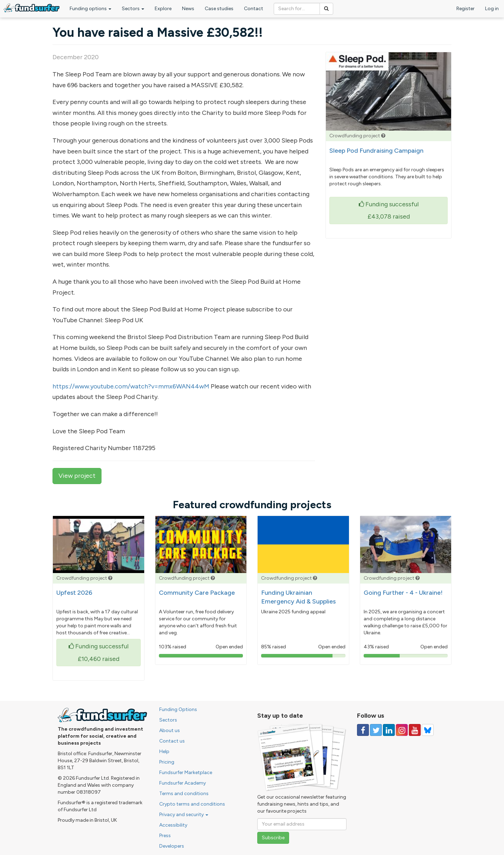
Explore (163, 9)
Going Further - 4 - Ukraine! (403, 593)
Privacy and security (184, 815)
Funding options (90, 9)
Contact (254, 9)
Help (164, 751)
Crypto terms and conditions (192, 804)
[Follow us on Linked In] (389, 730)
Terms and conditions (184, 794)
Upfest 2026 (74, 593)
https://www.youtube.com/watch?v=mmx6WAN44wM (131, 386)
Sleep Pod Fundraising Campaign (376, 151)
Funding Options (178, 709)
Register (465, 9)
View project (77, 476)
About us (170, 730)
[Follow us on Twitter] (376, 730)
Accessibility (173, 825)
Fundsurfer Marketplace (186, 773)
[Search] (326, 9)
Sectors (133, 9)
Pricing (167, 762)
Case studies (219, 9)
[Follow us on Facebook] (363, 730)
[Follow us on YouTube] (415, 730)
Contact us (172, 741)
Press (165, 836)
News (188, 9)
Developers (172, 846)
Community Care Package (197, 593)
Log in (492, 9)
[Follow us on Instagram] (402, 730)
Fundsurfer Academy (183, 783)
